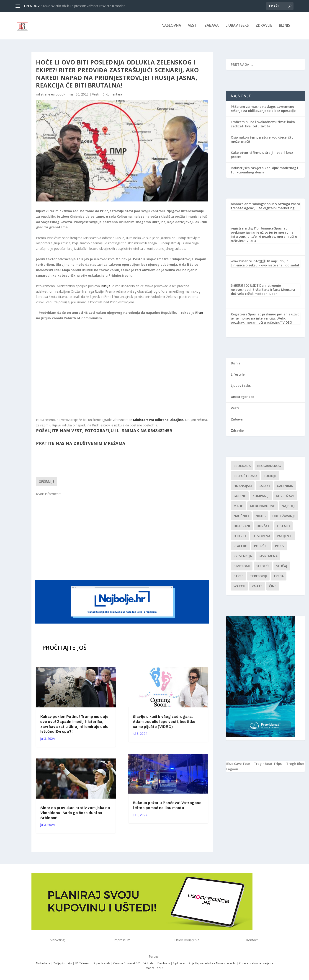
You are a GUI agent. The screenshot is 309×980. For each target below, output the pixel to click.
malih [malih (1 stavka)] (238, 507)
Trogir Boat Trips (268, 765)
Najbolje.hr (43, 964)
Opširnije (46, 482)
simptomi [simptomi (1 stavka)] (242, 567)
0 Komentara (112, 95)
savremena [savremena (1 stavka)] (268, 557)
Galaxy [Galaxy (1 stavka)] (264, 487)
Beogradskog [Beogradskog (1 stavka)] (269, 467)
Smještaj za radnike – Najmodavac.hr (212, 964)
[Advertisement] (123, 538)
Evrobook (164, 964)
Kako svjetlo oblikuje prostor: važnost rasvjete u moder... (85, 6)
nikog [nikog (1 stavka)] (261, 517)
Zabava (212, 27)
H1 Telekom (83, 964)
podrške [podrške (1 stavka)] (261, 547)
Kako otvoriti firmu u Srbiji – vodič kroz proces (262, 156)
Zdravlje (264, 27)
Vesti (193, 27)
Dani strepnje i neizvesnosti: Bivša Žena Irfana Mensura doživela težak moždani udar (263, 290)
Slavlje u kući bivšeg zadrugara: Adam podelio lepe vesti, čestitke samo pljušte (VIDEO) (164, 723)
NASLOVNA (171, 27)
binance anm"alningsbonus (253, 205)
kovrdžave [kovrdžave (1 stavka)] (285, 497)
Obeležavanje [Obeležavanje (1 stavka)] (284, 517)
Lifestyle (238, 375)
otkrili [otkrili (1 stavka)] (240, 537)
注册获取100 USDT (245, 286)
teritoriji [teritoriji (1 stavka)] (258, 577)
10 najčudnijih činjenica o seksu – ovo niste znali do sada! (265, 264)
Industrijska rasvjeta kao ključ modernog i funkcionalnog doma (264, 171)
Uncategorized (243, 398)
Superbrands (102, 964)
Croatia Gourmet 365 (127, 964)
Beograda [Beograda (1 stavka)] (242, 467)
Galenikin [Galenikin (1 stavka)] (285, 487)
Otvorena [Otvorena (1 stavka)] (261, 537)
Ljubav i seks (237, 27)
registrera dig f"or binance (252, 229)
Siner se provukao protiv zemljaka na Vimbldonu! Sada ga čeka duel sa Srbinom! (75, 814)
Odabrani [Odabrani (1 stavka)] (242, 527)
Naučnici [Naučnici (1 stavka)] (241, 517)
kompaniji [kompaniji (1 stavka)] (261, 497)
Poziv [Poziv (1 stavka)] (280, 547)
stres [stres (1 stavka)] (238, 577)
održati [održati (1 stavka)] (264, 527)
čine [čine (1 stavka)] (273, 587)
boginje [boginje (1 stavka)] (270, 477)
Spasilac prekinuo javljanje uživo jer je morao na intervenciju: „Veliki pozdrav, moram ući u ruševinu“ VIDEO (264, 235)
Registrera (239, 315)
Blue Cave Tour (238, 765)
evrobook (58, 95)
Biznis (285, 27)
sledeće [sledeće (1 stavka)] (263, 567)
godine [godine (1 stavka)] (240, 497)
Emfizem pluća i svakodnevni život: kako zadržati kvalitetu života (263, 125)
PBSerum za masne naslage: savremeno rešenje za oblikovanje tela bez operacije (263, 110)
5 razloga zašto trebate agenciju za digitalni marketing (265, 207)
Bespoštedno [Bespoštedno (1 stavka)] (245, 477)
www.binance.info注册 (248, 262)
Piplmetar (179, 964)
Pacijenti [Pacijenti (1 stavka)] (285, 537)
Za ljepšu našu (63, 964)
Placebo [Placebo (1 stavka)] (241, 547)
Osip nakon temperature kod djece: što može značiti (262, 140)
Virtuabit (149, 964)
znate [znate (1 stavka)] (257, 587)
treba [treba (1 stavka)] (279, 577)
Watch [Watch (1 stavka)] (239, 587)
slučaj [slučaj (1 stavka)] (282, 567)
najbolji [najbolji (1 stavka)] (289, 507)
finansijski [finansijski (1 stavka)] (243, 487)
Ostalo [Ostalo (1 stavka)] (283, 527)
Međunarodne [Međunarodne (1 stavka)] (263, 507)
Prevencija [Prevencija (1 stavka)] (243, 557)
